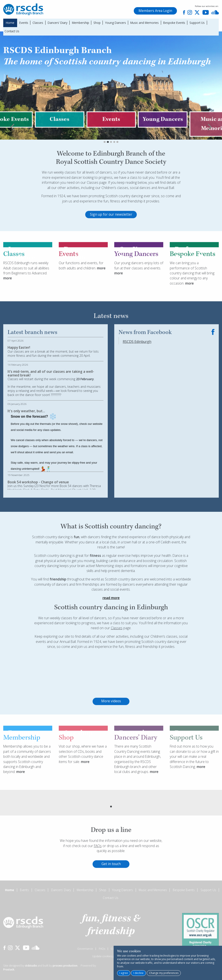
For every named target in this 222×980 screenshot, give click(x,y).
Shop (97, 23)
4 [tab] (114, 162)
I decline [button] (138, 973)
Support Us (197, 23)
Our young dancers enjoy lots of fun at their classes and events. (139, 285)
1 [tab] (105, 162)
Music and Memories (144, 23)
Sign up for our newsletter (111, 234)
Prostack (9, 969)
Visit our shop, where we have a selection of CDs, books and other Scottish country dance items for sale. (83, 774)
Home (10, 23)
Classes (38, 23)
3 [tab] (111, 162)
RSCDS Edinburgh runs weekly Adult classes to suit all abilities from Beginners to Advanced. (26, 288)
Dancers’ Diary (58, 23)
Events (24, 23)
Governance (85, 949)
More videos (111, 721)
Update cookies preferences (111, 956)
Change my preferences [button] (164, 973)
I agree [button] (124, 973)
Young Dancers (116, 23)
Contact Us (12, 31)
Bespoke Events (174, 23)
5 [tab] (117, 162)
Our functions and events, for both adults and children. (81, 285)
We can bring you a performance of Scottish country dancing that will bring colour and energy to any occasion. (192, 293)
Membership (81, 23)
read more (111, 618)
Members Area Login (155, 11)
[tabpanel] (111, 139)
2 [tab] (108, 162)
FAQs (98, 865)
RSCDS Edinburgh (137, 361)
